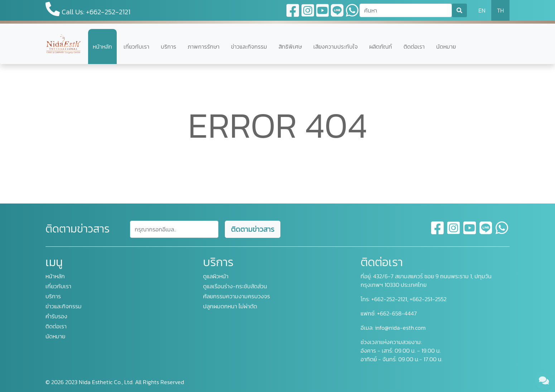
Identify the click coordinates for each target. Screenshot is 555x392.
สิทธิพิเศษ (290, 46)
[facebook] (438, 232)
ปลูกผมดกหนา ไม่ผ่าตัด (230, 306)
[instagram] (454, 232)
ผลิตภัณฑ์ (381, 46)
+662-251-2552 (427, 299)
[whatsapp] (502, 232)
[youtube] (470, 232)
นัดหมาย (446, 46)
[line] (486, 232)
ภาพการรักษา (204, 46)
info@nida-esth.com (400, 328)
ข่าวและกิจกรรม (249, 46)
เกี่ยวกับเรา (136, 46)
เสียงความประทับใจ (336, 46)
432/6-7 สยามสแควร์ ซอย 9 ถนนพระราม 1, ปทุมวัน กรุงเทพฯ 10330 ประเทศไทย (426, 280)
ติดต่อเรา (414, 46)
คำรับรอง (56, 316)
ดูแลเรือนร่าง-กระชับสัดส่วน (235, 286)
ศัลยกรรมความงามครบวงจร (237, 296)
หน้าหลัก (102, 46)
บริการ (168, 46)
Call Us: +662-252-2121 (88, 9)
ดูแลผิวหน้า (216, 276)
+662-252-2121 (388, 299)
